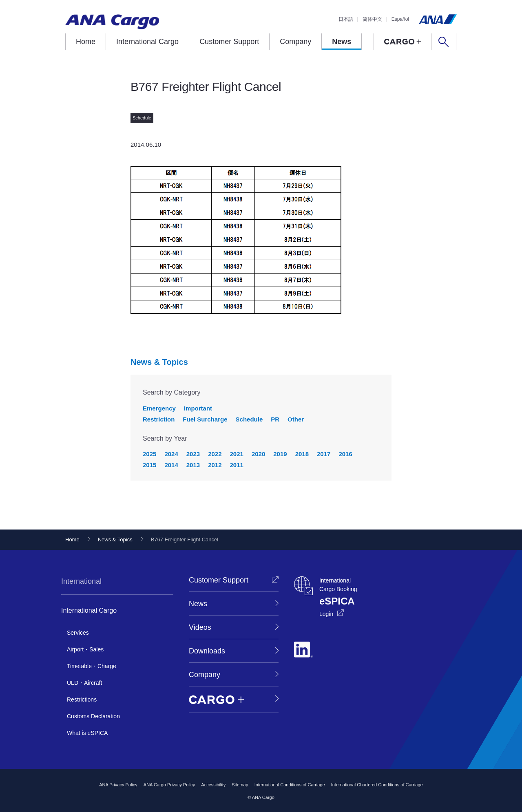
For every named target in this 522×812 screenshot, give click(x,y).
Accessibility (213, 785)
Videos (200, 627)
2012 (215, 465)
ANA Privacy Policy (118, 785)
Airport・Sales (85, 649)
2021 (237, 454)
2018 (302, 454)
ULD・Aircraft (84, 683)
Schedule (249, 419)
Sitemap (240, 785)
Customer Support (229, 42)
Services (78, 633)
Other (296, 419)
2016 (345, 454)
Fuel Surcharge (205, 419)
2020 (258, 454)
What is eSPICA (87, 733)
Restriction (159, 419)
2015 (149, 465)
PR (275, 419)
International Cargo (147, 42)
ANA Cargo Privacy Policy (169, 785)
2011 (237, 465)
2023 (193, 454)
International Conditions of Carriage (290, 785)
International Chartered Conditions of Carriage (377, 785)
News (342, 42)
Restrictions (82, 699)
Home (86, 42)
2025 (149, 454)
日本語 (346, 19)
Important (198, 408)
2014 (171, 465)
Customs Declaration (93, 716)
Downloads (207, 651)
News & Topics (159, 362)
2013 (193, 465)
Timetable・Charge (92, 666)
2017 (324, 454)
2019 (280, 454)
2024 (171, 454)
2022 (215, 454)
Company (295, 42)
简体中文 (372, 19)
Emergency (159, 408)
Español (400, 19)
